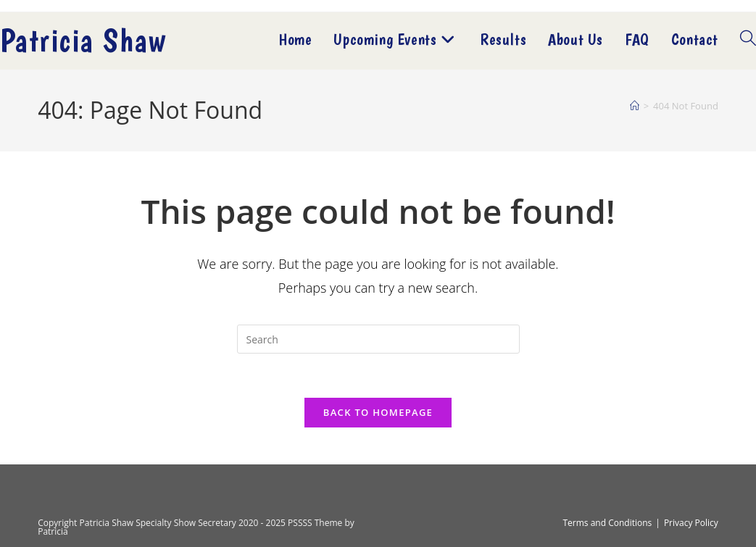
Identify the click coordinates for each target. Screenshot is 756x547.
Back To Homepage (378, 412)
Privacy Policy (691, 523)
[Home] (635, 106)
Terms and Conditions (608, 523)
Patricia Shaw (83, 41)
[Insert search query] (378, 339)
